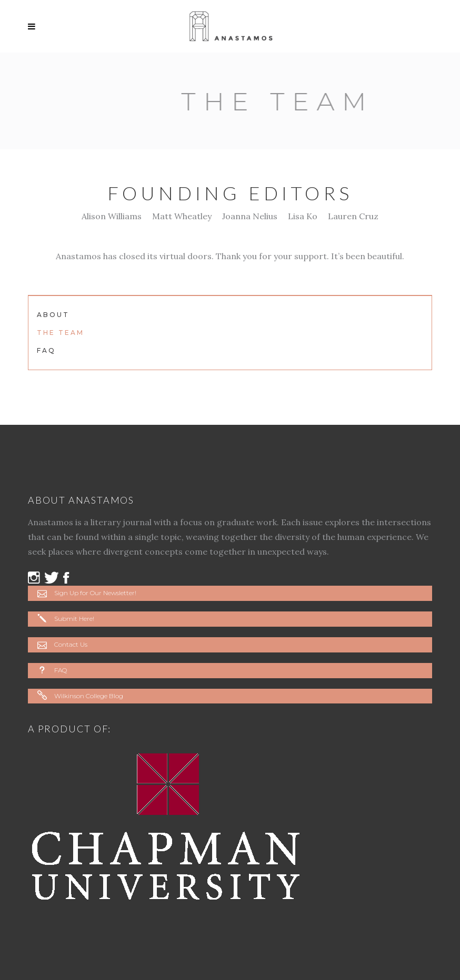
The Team (61, 333)
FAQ (46, 350)
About (53, 315)
